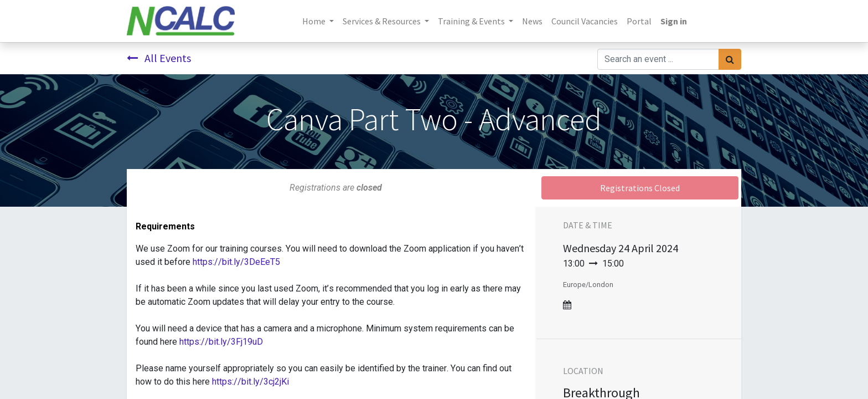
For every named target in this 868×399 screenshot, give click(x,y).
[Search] (730, 59)
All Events (159, 58)
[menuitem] (532, 21)
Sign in (674, 21)
